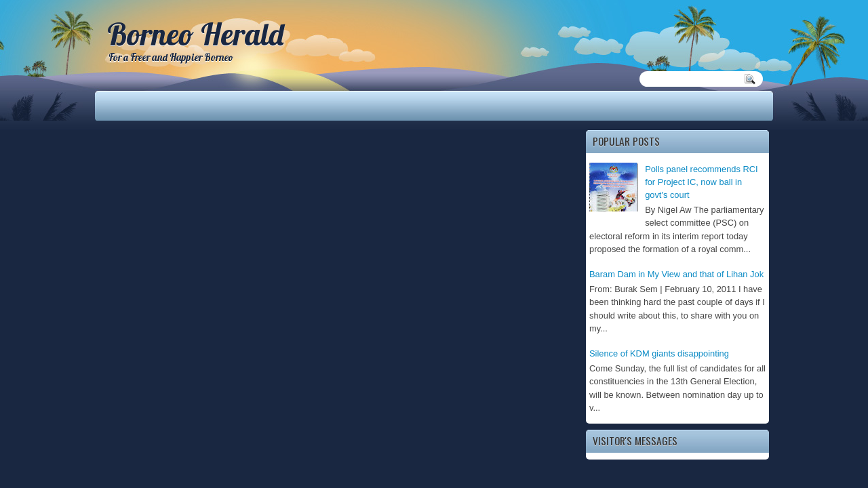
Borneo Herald (195, 34)
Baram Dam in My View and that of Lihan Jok (676, 274)
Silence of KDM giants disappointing (659, 353)
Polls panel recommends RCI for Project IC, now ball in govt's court (702, 182)
